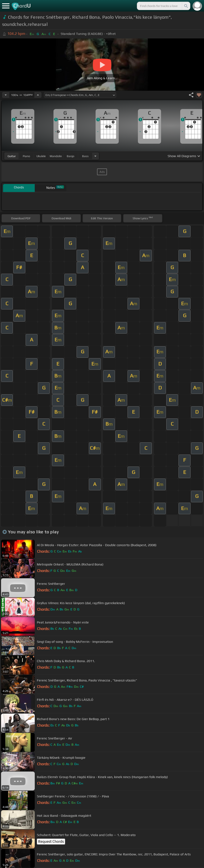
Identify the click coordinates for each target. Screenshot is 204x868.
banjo (71, 156)
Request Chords (51, 842)
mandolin (56, 156)
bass (85, 156)
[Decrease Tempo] (6, 95)
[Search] (186, 6)
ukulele (41, 156)
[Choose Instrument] (95, 156)
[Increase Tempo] (38, 95)
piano (26, 156)
